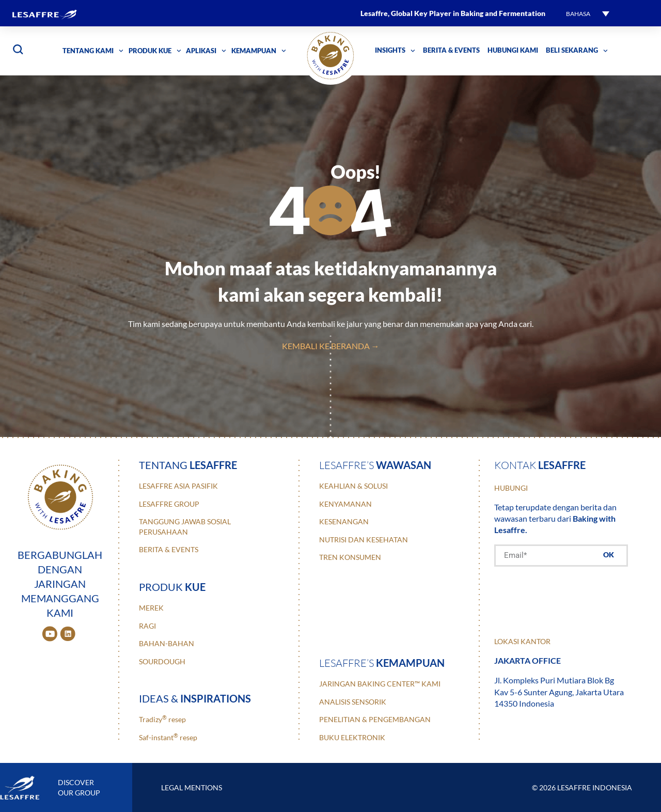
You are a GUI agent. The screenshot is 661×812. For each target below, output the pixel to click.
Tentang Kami (93, 51)
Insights (395, 51)
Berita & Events (451, 50)
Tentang (188, 465)
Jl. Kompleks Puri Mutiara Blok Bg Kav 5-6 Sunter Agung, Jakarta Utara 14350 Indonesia (559, 692)
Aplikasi (206, 51)
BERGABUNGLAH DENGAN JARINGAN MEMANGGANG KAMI (60, 584)
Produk (172, 587)
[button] (588, 13)
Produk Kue (155, 51)
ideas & (195, 698)
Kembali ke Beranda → (331, 346)
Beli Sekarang (577, 51)
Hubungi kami (513, 50)
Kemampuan (259, 51)
